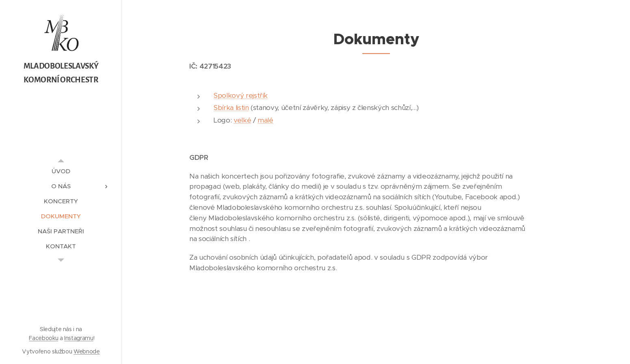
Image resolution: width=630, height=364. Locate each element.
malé (265, 120)
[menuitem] (61, 171)
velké (242, 120)
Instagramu (79, 338)
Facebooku (43, 338)
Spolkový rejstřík (241, 95)
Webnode (87, 351)
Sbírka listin (231, 108)
